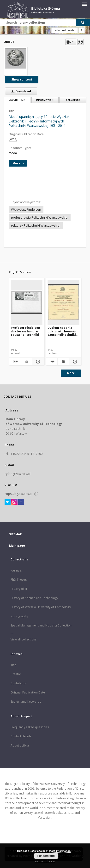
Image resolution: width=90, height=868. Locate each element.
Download (20, 91)
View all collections (24, 639)
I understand (46, 856)
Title (14, 665)
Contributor (19, 683)
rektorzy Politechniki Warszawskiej (36, 225)
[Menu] (84, 4)
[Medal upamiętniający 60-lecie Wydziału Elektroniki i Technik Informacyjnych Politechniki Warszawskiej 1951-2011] (16, 58)
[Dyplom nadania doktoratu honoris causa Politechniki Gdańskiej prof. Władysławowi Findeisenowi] (63, 302)
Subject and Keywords (26, 702)
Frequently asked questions (30, 727)
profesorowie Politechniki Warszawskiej (40, 218)
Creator (16, 674)
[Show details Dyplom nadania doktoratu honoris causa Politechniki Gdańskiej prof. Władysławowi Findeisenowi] (74, 362)
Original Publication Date (28, 692)
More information (60, 851)
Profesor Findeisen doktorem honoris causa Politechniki (25, 331)
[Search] (83, 22)
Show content (22, 79)
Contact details (21, 736)
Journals (16, 570)
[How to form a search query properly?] (82, 30)
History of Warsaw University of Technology (41, 607)
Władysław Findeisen (26, 210)
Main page (17, 546)
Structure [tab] (73, 100)
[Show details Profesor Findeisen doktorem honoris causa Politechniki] (38, 362)
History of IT (19, 589)
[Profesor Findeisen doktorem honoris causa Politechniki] (27, 302)
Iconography (19, 616)
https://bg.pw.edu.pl (18, 494)
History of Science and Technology (34, 598)
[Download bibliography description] (15, 362)
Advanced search (65, 30)
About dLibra (20, 745)
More (71, 373)
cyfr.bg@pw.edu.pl (18, 474)
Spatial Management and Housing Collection (41, 625)
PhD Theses (19, 580)
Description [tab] (17, 100)
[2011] (13, 139)
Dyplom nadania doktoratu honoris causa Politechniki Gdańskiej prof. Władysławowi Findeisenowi (62, 331)
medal (13, 153)
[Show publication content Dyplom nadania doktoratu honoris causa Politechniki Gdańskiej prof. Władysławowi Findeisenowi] (63, 362)
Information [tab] (45, 100)
